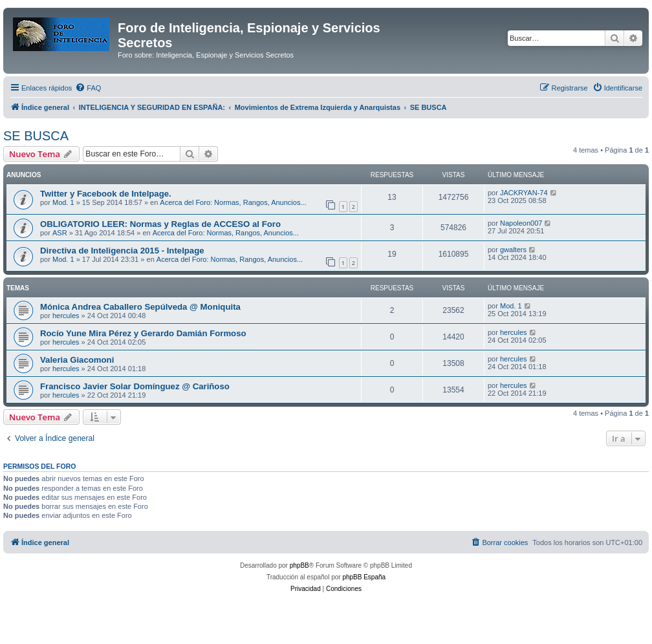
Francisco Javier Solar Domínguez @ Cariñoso (135, 386)
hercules (66, 316)
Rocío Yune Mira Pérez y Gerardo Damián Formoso (143, 333)
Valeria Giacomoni (77, 360)
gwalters (513, 250)
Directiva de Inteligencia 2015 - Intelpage (122, 251)
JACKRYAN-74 (524, 193)
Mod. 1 (63, 202)
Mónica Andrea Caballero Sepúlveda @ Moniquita (140, 307)
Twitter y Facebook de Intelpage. (106, 194)
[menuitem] (88, 88)
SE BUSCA (36, 136)
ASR (60, 233)
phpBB (299, 565)
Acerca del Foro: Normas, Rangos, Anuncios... (233, 202)
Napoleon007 (521, 223)
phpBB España (364, 577)
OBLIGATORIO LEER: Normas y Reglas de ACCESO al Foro (160, 224)
